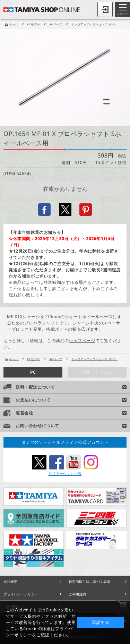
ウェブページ (82, 341)
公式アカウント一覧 (65, 474)
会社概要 (10, 582)
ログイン (105, 9)
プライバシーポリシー (21, 594)
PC (33, 372)
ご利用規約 (77, 594)
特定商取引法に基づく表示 (89, 582)
